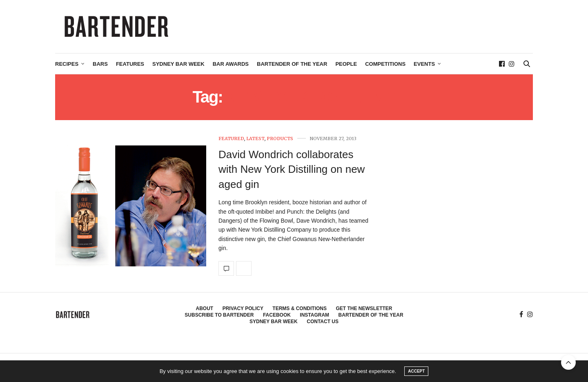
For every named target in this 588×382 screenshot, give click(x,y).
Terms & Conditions (300, 308)
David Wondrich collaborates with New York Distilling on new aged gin (292, 169)
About (205, 308)
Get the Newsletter (364, 308)
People (346, 64)
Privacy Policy (243, 308)
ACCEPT (416, 371)
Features (130, 64)
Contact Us (323, 322)
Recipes (67, 64)
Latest (255, 139)
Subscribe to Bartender (219, 315)
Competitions (385, 64)
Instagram (314, 315)
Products (280, 139)
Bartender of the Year (292, 64)
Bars (100, 64)
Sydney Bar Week (178, 64)
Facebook (277, 315)
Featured (231, 139)
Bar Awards (231, 64)
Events (424, 64)
